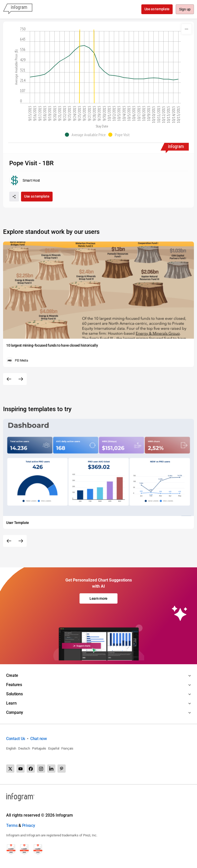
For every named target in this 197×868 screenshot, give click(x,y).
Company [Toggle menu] (15, 712)
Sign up (185, 10)
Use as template (157, 9)
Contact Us (16, 739)
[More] (186, 29)
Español (54, 748)
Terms (12, 825)
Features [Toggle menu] (14, 685)
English (11, 748)
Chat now (39, 739)
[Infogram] (18, 9)
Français (67, 748)
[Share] (14, 197)
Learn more (98, 598)
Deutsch (24, 748)
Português (39, 748)
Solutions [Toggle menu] (14, 694)
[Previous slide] (9, 379)
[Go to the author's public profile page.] (25, 180)
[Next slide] (21, 379)
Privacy (29, 825)
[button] (87, 135)
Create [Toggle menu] (12, 675)
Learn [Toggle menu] (11, 703)
